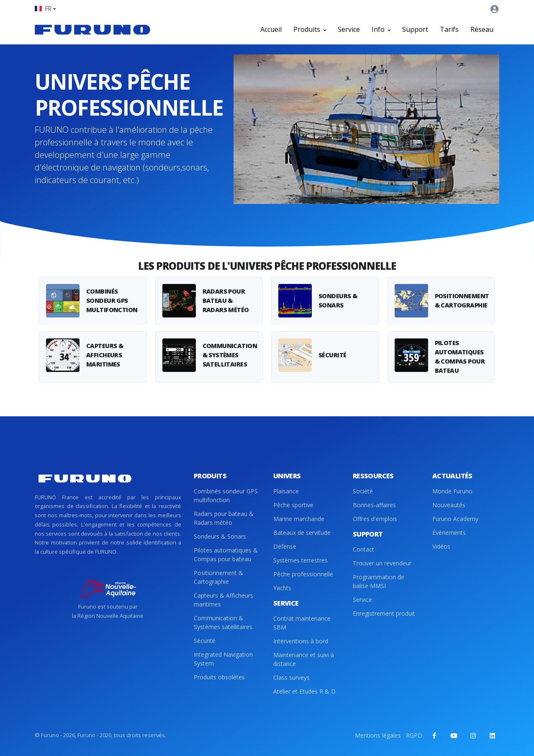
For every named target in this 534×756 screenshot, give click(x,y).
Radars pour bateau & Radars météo (224, 518)
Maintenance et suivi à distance (304, 659)
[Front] (92, 29)
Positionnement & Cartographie (218, 577)
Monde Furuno (452, 491)
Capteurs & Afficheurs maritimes (223, 600)
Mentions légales (378, 735)
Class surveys (291, 677)
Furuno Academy (455, 519)
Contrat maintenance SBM (302, 623)
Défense (285, 546)
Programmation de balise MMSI (379, 581)
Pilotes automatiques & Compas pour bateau (226, 555)
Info (381, 29)
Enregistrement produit (384, 613)
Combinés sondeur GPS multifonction (226, 495)
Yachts (282, 588)
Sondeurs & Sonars (220, 536)
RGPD (414, 735)
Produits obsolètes (219, 677)
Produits (310, 29)
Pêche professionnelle (303, 574)
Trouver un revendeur (382, 563)
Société (363, 491)
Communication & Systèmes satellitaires (223, 622)
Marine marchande (299, 519)
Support (415, 29)
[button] (45, 9)
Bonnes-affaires (374, 505)
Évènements (449, 533)
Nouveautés (449, 505)
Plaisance (286, 491)
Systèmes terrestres (300, 560)
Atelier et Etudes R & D (304, 691)
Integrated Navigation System (223, 659)
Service (349, 29)
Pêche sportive (293, 505)
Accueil (271, 29)
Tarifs (449, 29)
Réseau (482, 29)
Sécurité (205, 641)
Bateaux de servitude (302, 533)
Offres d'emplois (375, 519)
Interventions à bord (301, 641)
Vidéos (441, 546)
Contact (363, 549)
